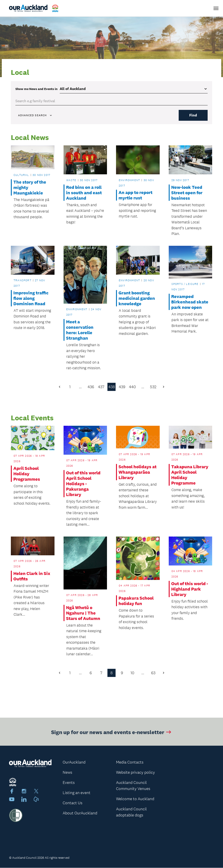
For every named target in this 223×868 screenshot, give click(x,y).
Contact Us (72, 803)
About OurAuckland (80, 813)
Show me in (36, 89)
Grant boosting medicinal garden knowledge (137, 298)
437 (101, 387)
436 (91, 387)
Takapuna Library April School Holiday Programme (190, 475)
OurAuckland (74, 762)
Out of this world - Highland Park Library (190, 589)
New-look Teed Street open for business (187, 193)
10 (132, 673)
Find (193, 115)
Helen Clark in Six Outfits (32, 576)
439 (122, 387)
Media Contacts (130, 762)
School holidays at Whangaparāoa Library (138, 472)
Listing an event (77, 793)
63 (153, 673)
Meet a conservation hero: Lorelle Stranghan (80, 330)
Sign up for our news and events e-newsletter (112, 734)
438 (112, 387)
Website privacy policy (135, 772)
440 (132, 387)
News (67, 772)
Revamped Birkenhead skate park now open (190, 302)
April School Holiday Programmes (27, 474)
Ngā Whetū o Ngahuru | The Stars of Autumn (83, 613)
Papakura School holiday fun (136, 601)
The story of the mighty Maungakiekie (30, 187)
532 (153, 387)
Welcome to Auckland (135, 799)
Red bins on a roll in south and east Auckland (84, 193)
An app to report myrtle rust (135, 195)
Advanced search (35, 115)
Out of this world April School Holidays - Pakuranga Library (83, 484)
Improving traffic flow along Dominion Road (31, 298)
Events (69, 783)
